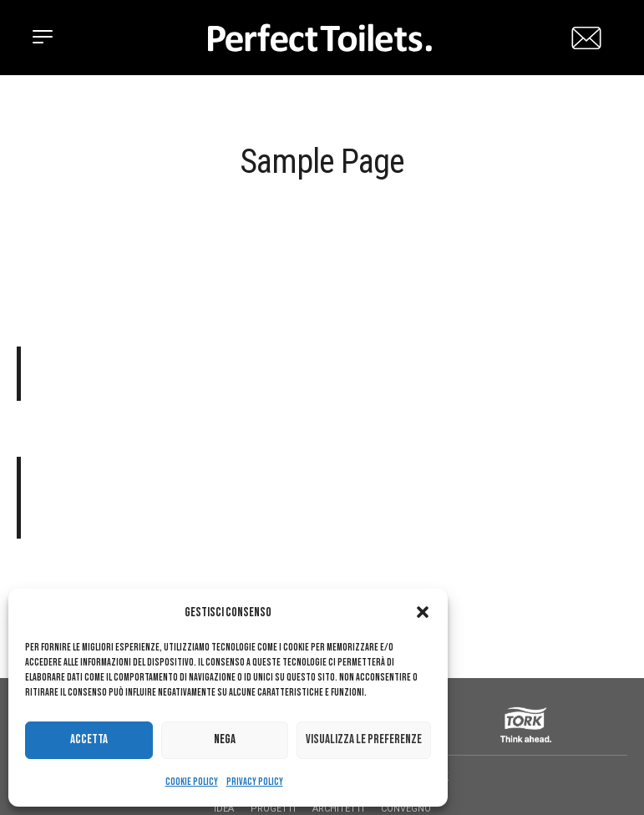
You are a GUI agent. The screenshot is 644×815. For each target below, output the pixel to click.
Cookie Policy (192, 782)
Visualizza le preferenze (364, 739)
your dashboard (293, 564)
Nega (225, 739)
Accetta (89, 739)
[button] (423, 612)
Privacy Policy (255, 782)
